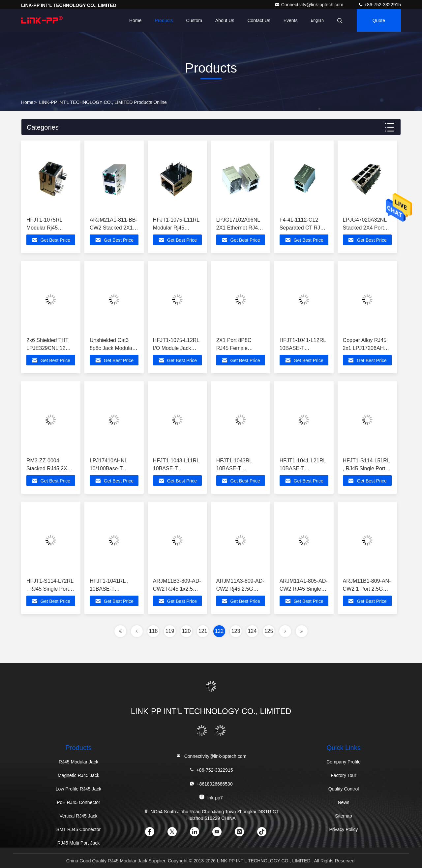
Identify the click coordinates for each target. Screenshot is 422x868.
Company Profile (344, 762)
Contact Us (259, 20)
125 (269, 631)
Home (135, 20)
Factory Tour (344, 775)
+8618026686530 (211, 784)
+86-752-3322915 (379, 5)
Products (164, 20)
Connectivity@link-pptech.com (310, 5)
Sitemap (343, 816)
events (291, 20)
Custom (194, 20)
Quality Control (344, 789)
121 (203, 631)
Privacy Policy (343, 829)
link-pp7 (211, 797)
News (343, 802)
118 (153, 631)
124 (252, 631)
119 (170, 631)
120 (186, 631)
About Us (225, 20)
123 (236, 631)
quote (379, 20)
